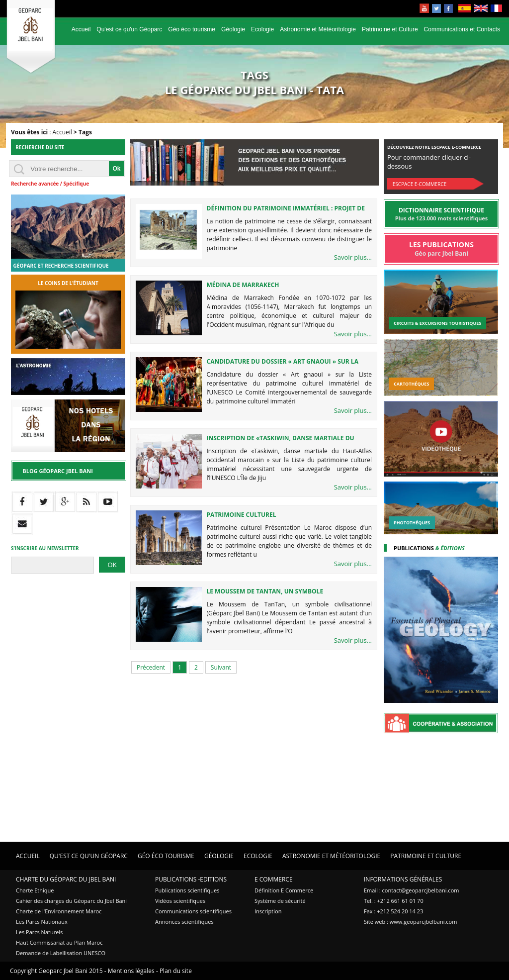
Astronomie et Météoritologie (318, 29)
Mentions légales (131, 971)
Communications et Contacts (462, 29)
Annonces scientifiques (184, 922)
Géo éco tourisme (192, 29)
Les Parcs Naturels (39, 932)
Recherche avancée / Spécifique (50, 184)
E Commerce (274, 879)
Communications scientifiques (193, 911)
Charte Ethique (35, 890)
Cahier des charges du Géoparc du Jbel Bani (71, 901)
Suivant (221, 667)
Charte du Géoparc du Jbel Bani (66, 879)
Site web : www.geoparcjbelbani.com (410, 922)
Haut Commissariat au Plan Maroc (59, 942)
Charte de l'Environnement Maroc (59, 911)
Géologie (233, 29)
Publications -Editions (191, 879)
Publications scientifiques (187, 890)
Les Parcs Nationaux (42, 922)
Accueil (81, 29)
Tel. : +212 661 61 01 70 (394, 901)
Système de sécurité (280, 901)
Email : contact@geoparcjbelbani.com (411, 890)
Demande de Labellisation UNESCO (61, 953)
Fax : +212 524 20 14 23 (393, 911)
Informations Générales (403, 879)
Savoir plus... (353, 257)
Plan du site (176, 971)
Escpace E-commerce (420, 184)
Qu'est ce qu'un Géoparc (129, 29)
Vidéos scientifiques (180, 901)
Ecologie (262, 29)
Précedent (151, 667)
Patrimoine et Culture (390, 29)
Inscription (268, 911)
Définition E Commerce (284, 890)
